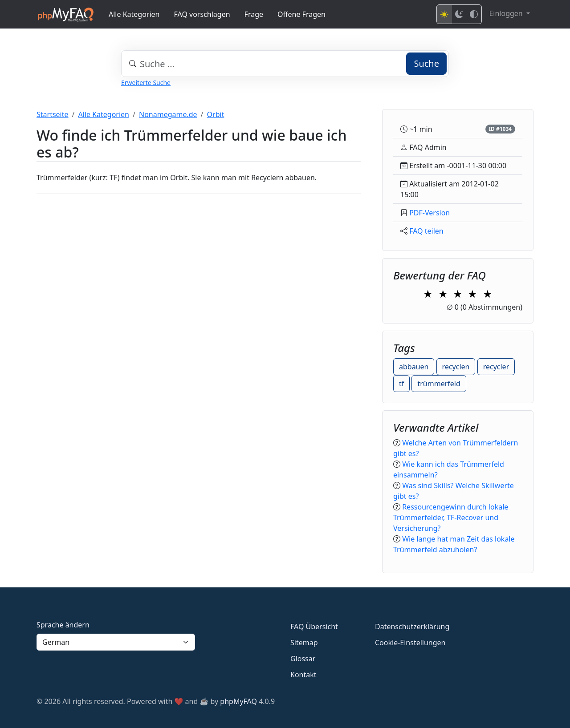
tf (401, 384)
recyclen (456, 367)
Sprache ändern (63, 625)
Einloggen (507, 13)
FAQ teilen (426, 231)
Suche (426, 63)
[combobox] (285, 64)
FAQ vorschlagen (202, 14)
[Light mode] (444, 14)
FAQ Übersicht (314, 627)
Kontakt (303, 675)
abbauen (414, 367)
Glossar (303, 659)
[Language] (116, 642)
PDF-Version (430, 213)
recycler (496, 367)
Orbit (216, 114)
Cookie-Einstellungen (410, 643)
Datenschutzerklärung (412, 627)
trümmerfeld (439, 384)
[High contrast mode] (474, 14)
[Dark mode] (459, 14)
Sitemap (304, 643)
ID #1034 (500, 129)
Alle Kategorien (134, 14)
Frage (254, 14)
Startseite (53, 114)
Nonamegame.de (168, 114)
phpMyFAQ (238, 701)
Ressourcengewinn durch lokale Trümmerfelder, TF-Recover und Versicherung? (451, 518)
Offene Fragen (301, 14)
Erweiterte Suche (146, 83)
